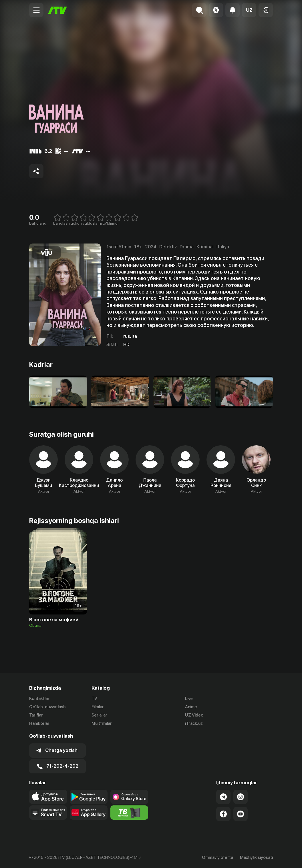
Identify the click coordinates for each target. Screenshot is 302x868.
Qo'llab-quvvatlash (47, 707)
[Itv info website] (129, 813)
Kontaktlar (39, 699)
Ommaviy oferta (217, 857)
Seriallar (99, 715)
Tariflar (36, 715)
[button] (249, 10)
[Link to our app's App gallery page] (89, 813)
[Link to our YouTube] (241, 814)
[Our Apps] (48, 813)
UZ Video (194, 715)
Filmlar (98, 707)
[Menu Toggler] (36, 10)
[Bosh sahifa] (57, 10)
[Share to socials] (36, 171)
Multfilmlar (102, 723)
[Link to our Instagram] (241, 797)
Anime (191, 707)
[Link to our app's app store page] (48, 797)
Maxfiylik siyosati (256, 857)
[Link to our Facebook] (223, 814)
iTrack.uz (194, 723)
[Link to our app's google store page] (89, 797)
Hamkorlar (39, 723)
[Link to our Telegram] (223, 797)
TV (94, 699)
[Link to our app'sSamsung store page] (129, 797)
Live (189, 699)
